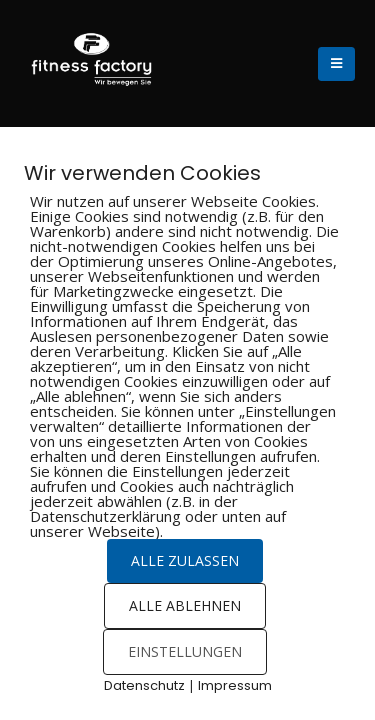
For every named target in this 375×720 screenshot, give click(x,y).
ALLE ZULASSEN (185, 560)
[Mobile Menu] (336, 64)
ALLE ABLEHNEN (185, 605)
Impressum (235, 685)
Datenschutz (144, 685)
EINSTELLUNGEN (185, 651)
